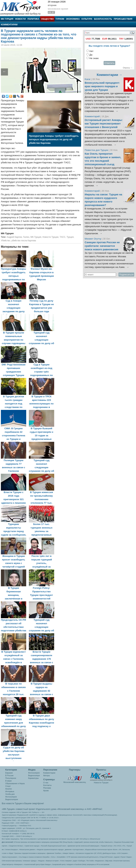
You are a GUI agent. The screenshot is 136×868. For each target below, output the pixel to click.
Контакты (47, 785)
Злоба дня (10, 794)
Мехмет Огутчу (93, 239)
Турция (70, 237)
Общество (47, 19)
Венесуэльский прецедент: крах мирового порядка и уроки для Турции (102, 86)
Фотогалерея (11, 797)
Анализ (8, 789)
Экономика (73, 19)
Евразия (9, 773)
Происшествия (123, 19)
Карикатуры (33, 778)
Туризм (60, 19)
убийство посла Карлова (24, 241)
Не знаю (94, 58)
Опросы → (128, 68)
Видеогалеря (34, 775)
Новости (20, 19)
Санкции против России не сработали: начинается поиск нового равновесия (102, 246)
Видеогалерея (12, 799)
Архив (46, 791)
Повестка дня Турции (97, 150)
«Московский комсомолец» (70, 809)
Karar (88, 79)
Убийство (6, 241)
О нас (46, 783)
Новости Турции (50, 237)
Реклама (47, 788)
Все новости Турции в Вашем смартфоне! (23, 803)
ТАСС (63, 237)
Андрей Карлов (14, 237)
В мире (8, 781)
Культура (87, 19)
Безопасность (103, 19)
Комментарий (93, 116)
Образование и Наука (15, 783)
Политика (33, 19)
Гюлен (26, 237)
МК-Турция (7, 19)
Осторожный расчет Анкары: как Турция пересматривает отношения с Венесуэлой (104, 124)
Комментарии (9, 25)
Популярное (11, 778)
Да (91, 55)
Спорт (8, 786)
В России (9, 775)
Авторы (46, 775)
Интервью (10, 791)
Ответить (109, 63)
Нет (91, 51)
